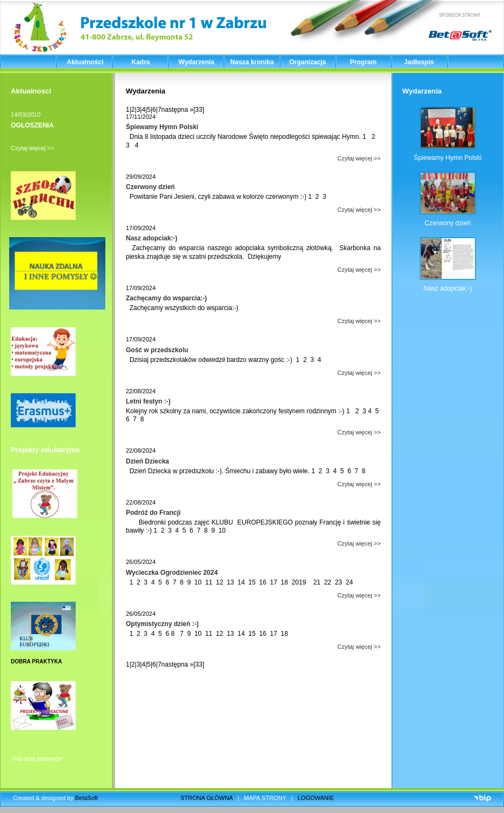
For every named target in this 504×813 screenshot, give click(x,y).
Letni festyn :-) (148, 401)
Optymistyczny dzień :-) (162, 624)
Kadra (140, 62)
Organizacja (307, 62)
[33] (199, 110)
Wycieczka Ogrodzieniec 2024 (172, 573)
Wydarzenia (196, 62)
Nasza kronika (252, 62)
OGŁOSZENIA (32, 125)
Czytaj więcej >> (32, 148)
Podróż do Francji (153, 513)
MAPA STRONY (265, 798)
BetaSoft (86, 798)
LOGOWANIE (316, 798)
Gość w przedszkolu (157, 350)
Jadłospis (419, 62)
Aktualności (85, 62)
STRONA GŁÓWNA (207, 798)
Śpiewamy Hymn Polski (162, 127)
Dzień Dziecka (147, 461)
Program (363, 62)
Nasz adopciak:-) (152, 238)
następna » (177, 110)
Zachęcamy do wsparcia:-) (166, 298)
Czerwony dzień (150, 187)
